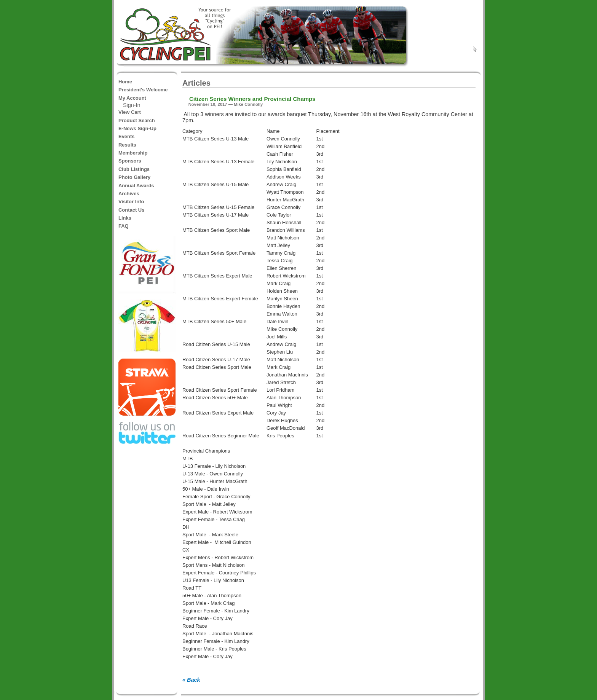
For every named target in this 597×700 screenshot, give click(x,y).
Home (125, 82)
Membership (133, 153)
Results (127, 145)
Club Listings (134, 169)
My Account (132, 98)
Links (125, 218)
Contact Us (131, 210)
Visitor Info (131, 202)
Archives (129, 194)
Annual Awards (136, 186)
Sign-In (132, 105)
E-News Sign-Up (137, 128)
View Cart (130, 112)
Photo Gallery (134, 177)
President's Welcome (143, 90)
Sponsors (130, 161)
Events (126, 136)
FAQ (124, 226)
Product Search (137, 120)
